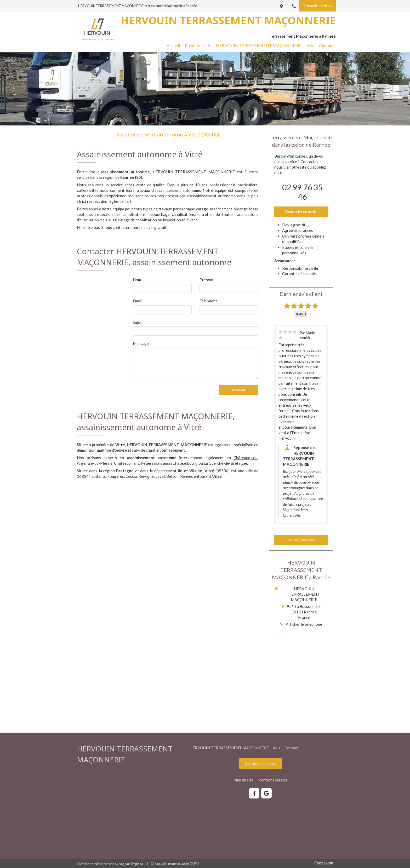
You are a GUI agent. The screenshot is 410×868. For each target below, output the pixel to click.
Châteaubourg (185, 463)
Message (141, 343)
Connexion (324, 863)
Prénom (206, 280)
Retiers (147, 463)
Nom (137, 280)
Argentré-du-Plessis (95, 463)
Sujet (137, 322)
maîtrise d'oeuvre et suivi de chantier (129, 450)
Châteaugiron (246, 458)
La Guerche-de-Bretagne (225, 463)
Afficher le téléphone (304, 624)
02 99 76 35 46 (302, 192)
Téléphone (209, 301)
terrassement (173, 450)
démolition (86, 450)
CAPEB (195, 864)
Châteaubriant (127, 463)
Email (138, 301)
